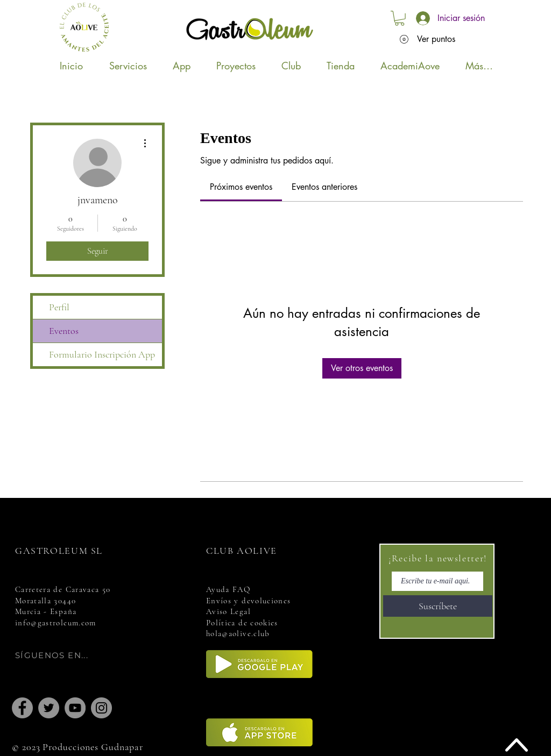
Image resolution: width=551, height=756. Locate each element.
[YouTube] (75, 708)
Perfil (59, 307)
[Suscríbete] (438, 606)
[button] (400, 18)
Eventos (64, 331)
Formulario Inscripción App (102, 354)
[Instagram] (101, 708)
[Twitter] (49, 708)
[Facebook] (22, 708)
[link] (241, 187)
